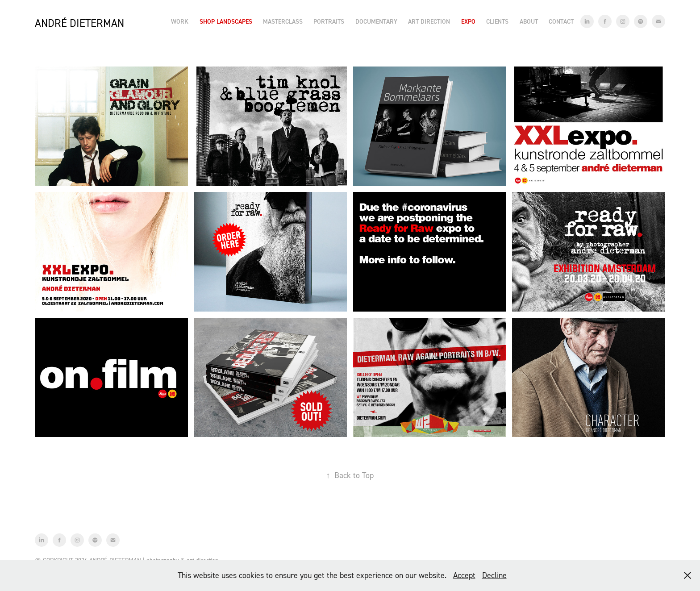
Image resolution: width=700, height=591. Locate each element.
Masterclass (283, 21)
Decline (494, 575)
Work (180, 21)
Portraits (329, 21)
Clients (497, 21)
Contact (561, 21)
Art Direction (429, 21)
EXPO (468, 21)
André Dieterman (79, 23)
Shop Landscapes (226, 21)
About (529, 21)
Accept (464, 575)
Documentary (376, 21)
